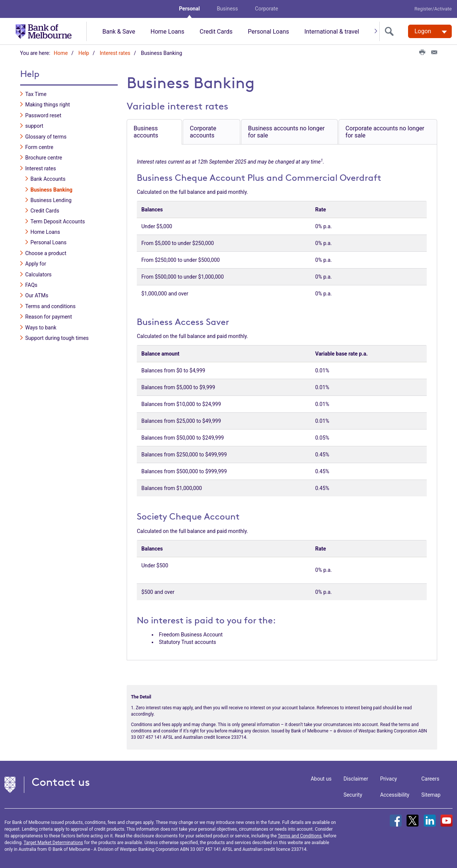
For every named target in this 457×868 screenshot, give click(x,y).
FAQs (32, 285)
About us (321, 778)
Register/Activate (433, 9)
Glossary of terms (46, 136)
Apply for (36, 263)
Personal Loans (268, 32)
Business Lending (51, 200)
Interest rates (115, 53)
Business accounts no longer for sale (286, 131)
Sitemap (431, 794)
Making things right (48, 105)
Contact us (61, 782)
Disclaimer (356, 778)
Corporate (266, 9)
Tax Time (36, 94)
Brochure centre (44, 158)
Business (227, 9)
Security (353, 794)
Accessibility (395, 794)
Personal (189, 9)
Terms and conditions (51, 306)
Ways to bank (41, 327)
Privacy (388, 778)
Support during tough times (57, 338)
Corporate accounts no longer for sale (385, 131)
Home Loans (168, 32)
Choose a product (46, 253)
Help (84, 53)
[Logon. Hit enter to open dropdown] (430, 31)
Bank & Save (119, 32)
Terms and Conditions (299, 836)
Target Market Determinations (53, 842)
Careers (430, 778)
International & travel (331, 32)
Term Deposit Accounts (58, 221)
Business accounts (146, 131)
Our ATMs (37, 295)
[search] (391, 31)
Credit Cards (216, 32)
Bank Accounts (48, 179)
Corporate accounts (203, 131)
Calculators (39, 274)
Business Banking (52, 189)
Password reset (44, 115)
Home (61, 53)
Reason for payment (49, 316)
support (34, 125)
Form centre (39, 147)
